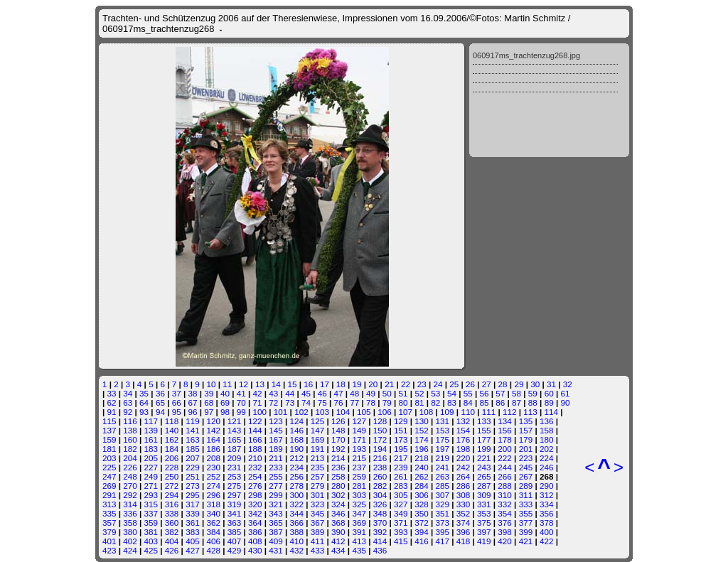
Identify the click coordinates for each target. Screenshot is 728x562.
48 (354, 393)
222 (505, 458)
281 (359, 486)
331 (484, 504)
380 (130, 532)
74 (306, 402)
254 (255, 476)
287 (484, 486)
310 (505, 495)
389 (318, 532)
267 (526, 476)
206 (172, 458)
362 (213, 523)
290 (547, 486)
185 (193, 449)
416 (422, 541)
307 (443, 495)
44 (290, 393)
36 (160, 393)
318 (213, 504)
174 (422, 439)
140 (172, 430)
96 (192, 412)
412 (338, 541)
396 (464, 532)
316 (172, 504)
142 (213, 430)
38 (192, 393)
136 (547, 421)
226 (130, 467)
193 (359, 449)
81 (419, 402)
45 (306, 393)
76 (338, 402)
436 (380, 550)
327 (401, 504)
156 (505, 430)
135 (526, 421)
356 (547, 513)
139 (151, 430)
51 (403, 393)
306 (422, 495)
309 (484, 495)
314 (130, 504)
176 (464, 439)
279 (318, 486)
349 (401, 513)
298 (255, 495)
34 (128, 393)
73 (290, 402)
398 (505, 532)
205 (151, 458)
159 (109, 439)
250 (172, 476)
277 (276, 486)
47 (338, 393)
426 (172, 550)
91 (112, 412)
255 (276, 476)
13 (260, 384)
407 (235, 541)
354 (505, 513)
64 (144, 402)
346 (338, 513)
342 (255, 513)
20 (373, 384)
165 (235, 439)
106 (385, 412)
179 (526, 439)
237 (359, 467)
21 (389, 384)
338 (172, 513)
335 (109, 513)
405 (193, 541)
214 (338, 458)
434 (338, 550)
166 (255, 439)
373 (443, 523)
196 (422, 449)
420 (505, 541)
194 (380, 449)
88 (533, 402)
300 (297, 495)
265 (484, 476)
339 (193, 513)
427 (193, 550)
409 (276, 541)
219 (443, 458)
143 (235, 430)
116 (130, 421)
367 (318, 523)
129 (401, 421)
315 (151, 504)
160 (130, 439)
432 (297, 550)
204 (130, 458)
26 (470, 384)
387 (276, 532)
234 (297, 467)
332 (505, 504)
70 (241, 402)
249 (151, 476)
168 (297, 439)
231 (235, 467)
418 (464, 541)
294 (172, 495)
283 (401, 486)
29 (519, 384)
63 (128, 402)
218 (422, 458)
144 (255, 430)
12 (243, 384)
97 (209, 412)
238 (380, 467)
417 (443, 541)
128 (380, 421)
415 (401, 541)
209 (235, 458)
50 (387, 393)
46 (322, 393)
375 (484, 523)
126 (338, 421)
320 (255, 504)
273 (193, 486)
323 (318, 504)
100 (260, 412)
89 (549, 402)
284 (422, 486)
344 (297, 513)
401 (109, 541)
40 (225, 393)
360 (172, 523)
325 (359, 504)
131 (443, 421)
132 (464, 421)
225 (109, 467)
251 (193, 476)
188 (255, 449)
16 (308, 384)
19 (357, 384)
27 (487, 384)
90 (565, 402)
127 (359, 421)
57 (500, 393)
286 (464, 486)
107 (406, 412)
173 (401, 439)
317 (193, 504)
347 (359, 513)
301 (318, 495)
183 (151, 449)
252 (213, 476)
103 (322, 412)
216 (380, 458)
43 (273, 393)
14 (276, 384)
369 (359, 523)
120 (213, 421)
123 (276, 421)
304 (380, 495)
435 (359, 550)
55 (468, 393)
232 (255, 467)
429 (235, 550)
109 (447, 412)
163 (193, 439)
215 (359, 458)
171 (359, 439)
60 (549, 393)
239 (401, 467)
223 (526, 458)
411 (318, 541)
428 (213, 550)
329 (443, 504)
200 (505, 449)
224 (547, 458)
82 (435, 402)
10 (212, 384)
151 (401, 430)
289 (526, 486)
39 (209, 393)
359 (151, 523)
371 (401, 523)
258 (338, 476)
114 (552, 412)
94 (160, 412)
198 (464, 449)
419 (484, 541)
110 (468, 412)
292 (130, 495)
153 (443, 430)
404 (172, 541)
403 (151, 541)
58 (516, 393)
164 (213, 439)
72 (273, 402)
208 (213, 458)
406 (213, 541)
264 (464, 476)
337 (151, 513)
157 (526, 430)
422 (547, 541)
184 (172, 449)
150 (380, 430)
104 (343, 412)
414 (380, 541)
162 (172, 439)
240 (422, 467)
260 (380, 476)
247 (109, 476)
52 (419, 393)
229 (193, 467)
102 (301, 412)
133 (484, 421)
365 (276, 523)
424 (130, 550)
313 (109, 504)
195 (401, 449)
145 (276, 430)
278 (297, 486)
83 (452, 402)
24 (438, 384)
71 (258, 402)
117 (151, 421)
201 (526, 449)
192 (338, 449)
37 (177, 393)
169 (318, 439)
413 (359, 541)
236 (338, 467)
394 (422, 532)
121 (235, 421)
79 (387, 402)
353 (484, 513)
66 (177, 402)
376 (505, 523)
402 (130, 541)
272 (172, 486)
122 (255, 421)
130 (422, 421)
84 (468, 402)
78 (371, 402)
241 (443, 467)
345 (318, 513)
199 (484, 449)
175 (443, 439)
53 (435, 393)
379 (109, 532)
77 (354, 402)
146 (297, 430)
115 (109, 421)
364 (255, 523)
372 (422, 523)
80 (403, 402)
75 (322, 402)
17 (325, 384)
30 (535, 384)
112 (510, 412)
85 (485, 402)
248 (130, 476)
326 (380, 504)
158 (547, 430)
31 (551, 384)
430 (255, 550)
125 (318, 421)
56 (485, 393)
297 (235, 495)
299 (276, 495)
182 (130, 449)
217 (401, 458)
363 (235, 523)
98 (225, 412)
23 (422, 384)
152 (422, 430)
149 (359, 430)
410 (297, 541)
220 (464, 458)
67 (192, 402)
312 (547, 495)
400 (547, 532)
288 (505, 486)
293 (151, 495)
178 (505, 439)
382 (172, 532)
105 (364, 412)
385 (235, 532)
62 (112, 402)
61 (565, 393)
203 (109, 458)
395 (443, 532)
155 (484, 430)
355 (526, 513)
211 (276, 458)
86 (500, 402)
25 (454, 384)
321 (276, 504)
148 (338, 430)
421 (526, 541)
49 (371, 393)
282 (380, 486)
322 (297, 504)
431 (276, 550)
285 (443, 486)
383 (193, 532)
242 (464, 467)
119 (193, 421)
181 (109, 449)
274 (213, 486)
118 (172, 421)
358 (130, 523)
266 (505, 476)
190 (297, 449)
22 (406, 384)
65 (160, 402)
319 (235, 504)
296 (213, 495)
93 (144, 412)
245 (526, 467)
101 (281, 412)
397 (484, 532)
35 (144, 393)
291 (109, 495)
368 (338, 523)
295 (193, 495)
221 (484, 458)
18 (341, 384)
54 (452, 393)
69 (225, 402)
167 (276, 439)
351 (443, 513)
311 (526, 495)
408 (255, 541)
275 (235, 486)
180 (547, 439)
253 (235, 476)
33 (112, 393)
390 (338, 532)
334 (547, 504)
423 (109, 550)
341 (235, 513)
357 (109, 523)
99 (241, 412)
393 (401, 532)
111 (489, 412)
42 (258, 393)
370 (380, 523)
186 (213, 449)
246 (547, 467)
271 (151, 486)
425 (151, 550)
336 (130, 513)
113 (530, 412)
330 (464, 504)
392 (380, 532)
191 (318, 449)
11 (227, 384)
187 (235, 449)
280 (338, 486)
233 (276, 467)
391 (359, 532)
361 (193, 523)
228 (172, 467)
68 (209, 402)
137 (109, 430)
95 (177, 412)
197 (443, 449)
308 (464, 495)
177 (484, 439)
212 (297, 458)
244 (505, 467)
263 (443, 476)
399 (526, 532)
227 (151, 467)
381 (151, 532)
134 (505, 421)
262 (422, 476)
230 (213, 467)
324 (338, 504)
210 (255, 458)
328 (422, 504)
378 (547, 523)
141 (193, 430)
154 (464, 430)
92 (128, 412)
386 (255, 532)
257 (318, 476)
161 (151, 439)
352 (464, 513)
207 (193, 458)
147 (318, 430)
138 (130, 430)
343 (276, 513)
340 (213, 513)
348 (380, 513)
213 (318, 458)
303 (359, 495)
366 (297, 523)
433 (318, 550)
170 (338, 439)
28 (503, 384)
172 (380, 439)
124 (297, 421)
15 (292, 384)
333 (526, 504)
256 (297, 476)
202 (547, 449)
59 (533, 393)
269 (109, 486)
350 (422, 513)
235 (318, 467)
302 (338, 495)
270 (130, 486)
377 (526, 523)
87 (516, 402)
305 (401, 495)
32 (568, 384)
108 (427, 412)
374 (464, 523)
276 (255, 486)
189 (276, 449)
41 (241, 393)
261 (401, 476)
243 (484, 467)
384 (213, 532)
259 (359, 476)
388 (297, 532)
